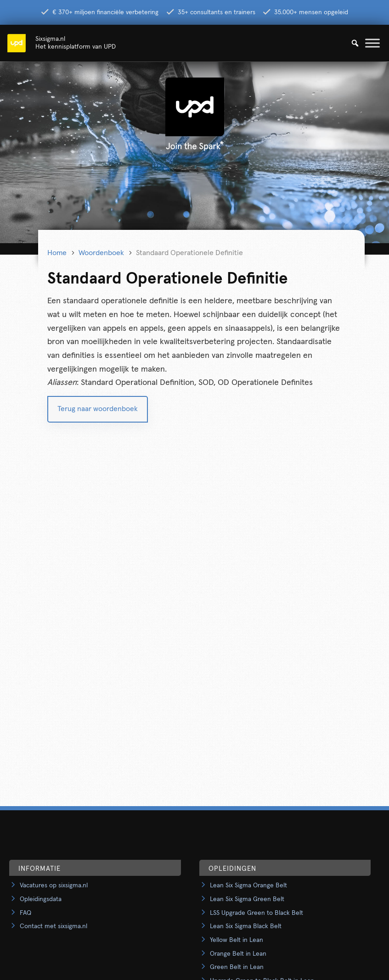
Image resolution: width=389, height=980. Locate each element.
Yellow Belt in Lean (237, 940)
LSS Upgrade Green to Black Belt (257, 913)
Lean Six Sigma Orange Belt (248, 885)
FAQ (25, 913)
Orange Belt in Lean (238, 954)
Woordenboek (101, 253)
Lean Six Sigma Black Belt (246, 926)
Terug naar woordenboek (98, 409)
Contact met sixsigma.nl (54, 926)
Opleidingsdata (41, 899)
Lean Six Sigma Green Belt (247, 899)
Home (57, 253)
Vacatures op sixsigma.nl (54, 885)
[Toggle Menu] (372, 43)
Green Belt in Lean (237, 967)
